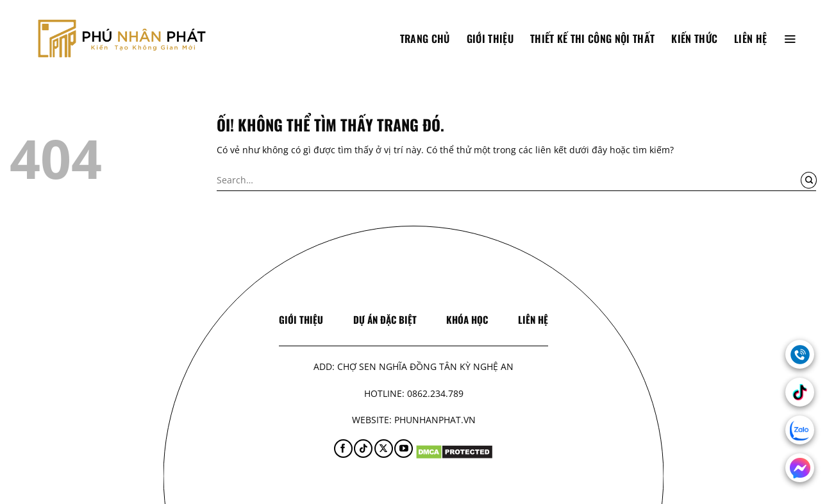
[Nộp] (809, 180)
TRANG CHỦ (425, 38)
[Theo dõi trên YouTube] (404, 449)
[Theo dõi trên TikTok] (363, 449)
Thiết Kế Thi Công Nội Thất (592, 38)
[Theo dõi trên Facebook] (343, 449)
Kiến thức (694, 38)
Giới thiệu (490, 38)
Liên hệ (750, 38)
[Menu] (790, 38)
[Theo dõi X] (384, 449)
